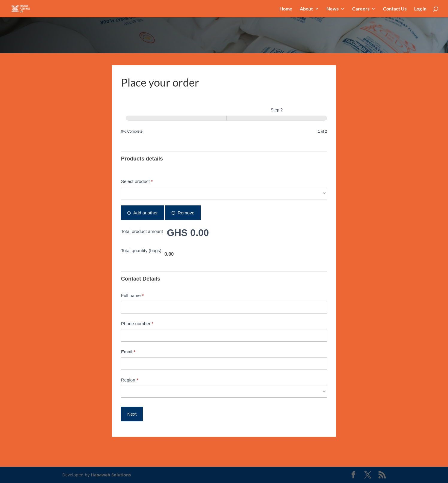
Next (132, 414)
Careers (361, 9)
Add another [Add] (143, 213)
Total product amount (142, 231)
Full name (132, 295)
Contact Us (395, 9)
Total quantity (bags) (141, 250)
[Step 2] (277, 118)
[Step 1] (176, 118)
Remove (183, 213)
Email (128, 352)
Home (286, 9)
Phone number (137, 324)
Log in (420, 9)
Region (130, 380)
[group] (224, 121)
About (306, 9)
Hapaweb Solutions (111, 475)
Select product (137, 181)
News (333, 9)
